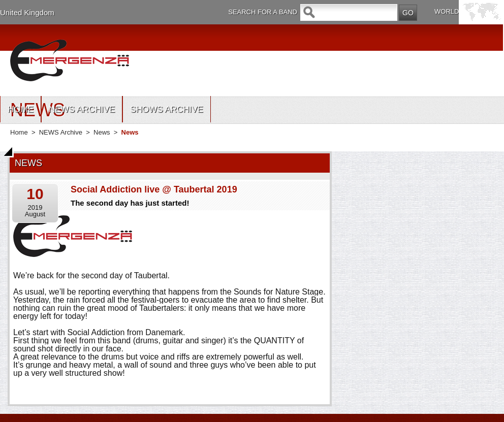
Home (19, 132)
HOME (21, 109)
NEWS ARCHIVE (82, 109)
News (102, 132)
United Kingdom (27, 12)
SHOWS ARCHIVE (167, 109)
